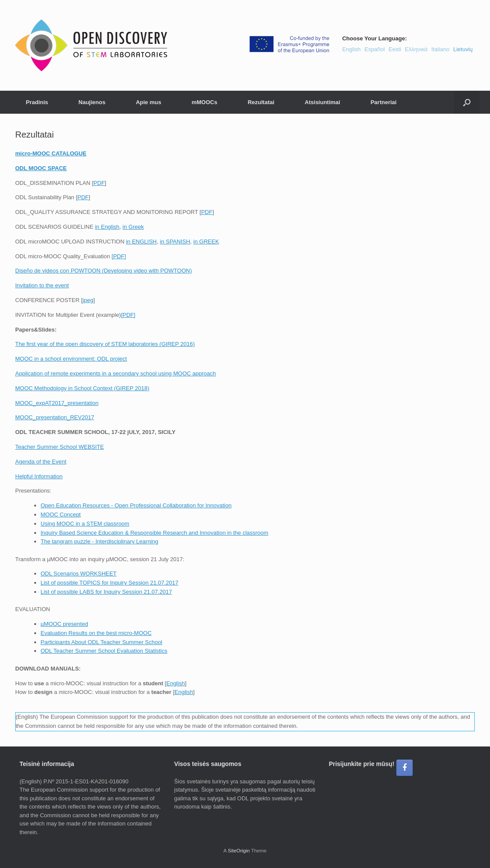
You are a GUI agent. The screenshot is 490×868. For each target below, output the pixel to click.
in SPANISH (175, 242)
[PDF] (119, 256)
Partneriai (384, 102)
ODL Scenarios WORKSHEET (79, 574)
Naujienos (92, 102)
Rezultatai (261, 102)
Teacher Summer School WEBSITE (59, 447)
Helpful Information (39, 476)
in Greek (133, 227)
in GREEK (206, 242)
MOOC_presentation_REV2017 (55, 417)
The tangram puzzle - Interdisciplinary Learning (100, 541)
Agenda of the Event (41, 462)
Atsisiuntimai (322, 102)
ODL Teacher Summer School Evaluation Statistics (104, 651)
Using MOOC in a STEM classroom (85, 524)
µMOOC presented (64, 624)
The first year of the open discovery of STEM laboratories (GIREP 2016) (105, 344)
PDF (99, 183)
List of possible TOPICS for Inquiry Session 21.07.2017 (110, 583)
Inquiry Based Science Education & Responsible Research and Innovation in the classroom (155, 533)
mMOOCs (204, 102)
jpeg (88, 300)
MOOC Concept (61, 515)
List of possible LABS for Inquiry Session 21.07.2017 (107, 592)
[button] (467, 102)
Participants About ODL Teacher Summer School (102, 642)
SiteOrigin (239, 851)
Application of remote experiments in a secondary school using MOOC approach (115, 373)
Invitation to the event (42, 285)
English (176, 683)
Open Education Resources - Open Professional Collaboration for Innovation (136, 505)
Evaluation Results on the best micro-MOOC (96, 633)
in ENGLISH (141, 242)
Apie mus (149, 102)
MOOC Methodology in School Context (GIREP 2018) (82, 388)
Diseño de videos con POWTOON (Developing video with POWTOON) (104, 271)
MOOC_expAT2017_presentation (57, 403)
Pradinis (37, 102)
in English (107, 227)
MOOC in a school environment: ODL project (71, 359)
